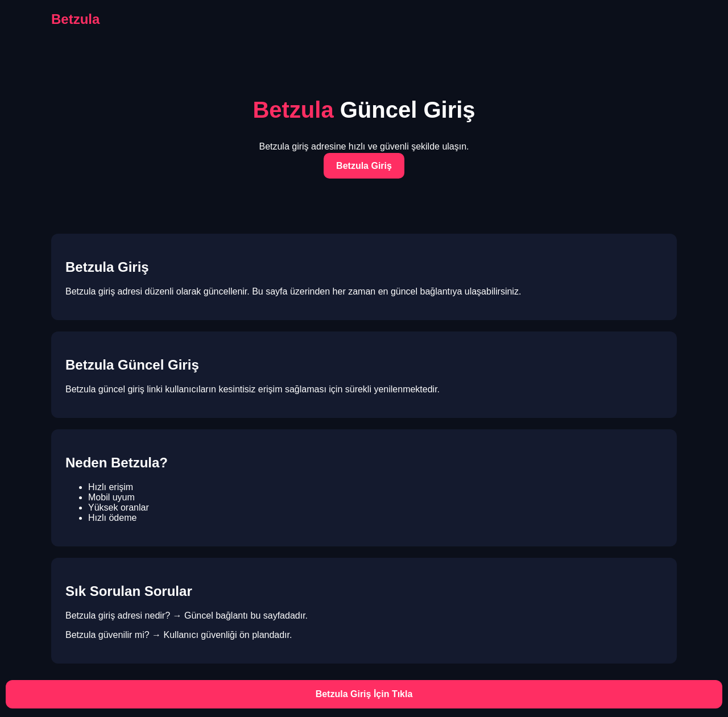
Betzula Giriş (364, 166)
